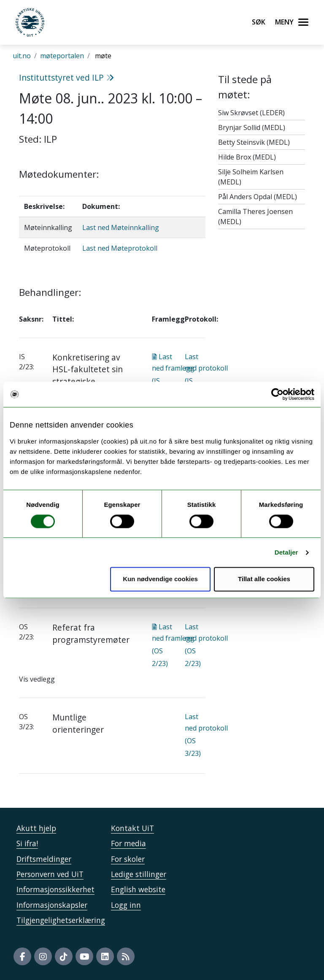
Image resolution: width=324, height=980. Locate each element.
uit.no (22, 56)
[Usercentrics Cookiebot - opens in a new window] (277, 394)
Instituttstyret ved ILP (66, 77)
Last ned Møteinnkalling (121, 227)
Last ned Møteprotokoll (120, 248)
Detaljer (286, 552)
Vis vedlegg (37, 679)
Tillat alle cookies (264, 579)
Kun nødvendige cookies (160, 579)
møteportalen (62, 56)
